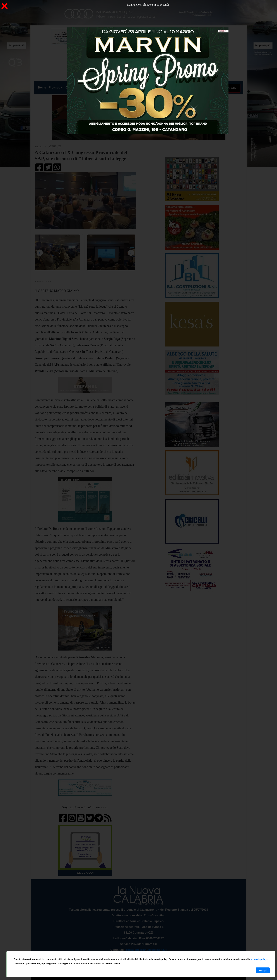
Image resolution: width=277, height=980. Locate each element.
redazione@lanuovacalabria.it (146, 950)
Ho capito (263, 970)
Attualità (110, 88)
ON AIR (229, 88)
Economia (126, 88)
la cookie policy (259, 959)
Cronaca (71, 88)
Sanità (97, 88)
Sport (139, 88)
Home (43, 87)
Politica (85, 88)
